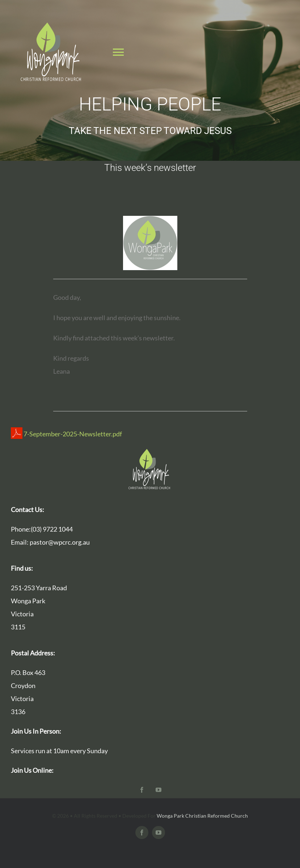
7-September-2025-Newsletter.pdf (66, 434)
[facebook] (142, 790)
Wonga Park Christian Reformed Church (202, 816)
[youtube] (159, 790)
